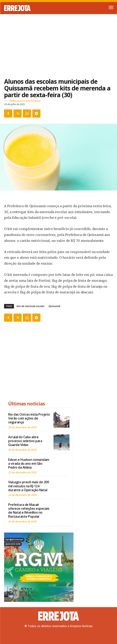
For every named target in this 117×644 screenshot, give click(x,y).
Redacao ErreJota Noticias (25, 101)
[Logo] (31, 8)
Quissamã (54, 306)
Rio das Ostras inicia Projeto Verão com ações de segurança (29, 418)
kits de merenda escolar (30, 306)
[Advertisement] (59, 44)
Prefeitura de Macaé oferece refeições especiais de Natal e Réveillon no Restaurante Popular (29, 511)
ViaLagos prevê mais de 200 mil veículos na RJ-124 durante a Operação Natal (28, 486)
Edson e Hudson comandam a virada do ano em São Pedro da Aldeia (29, 463)
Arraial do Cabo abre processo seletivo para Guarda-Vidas (25, 441)
